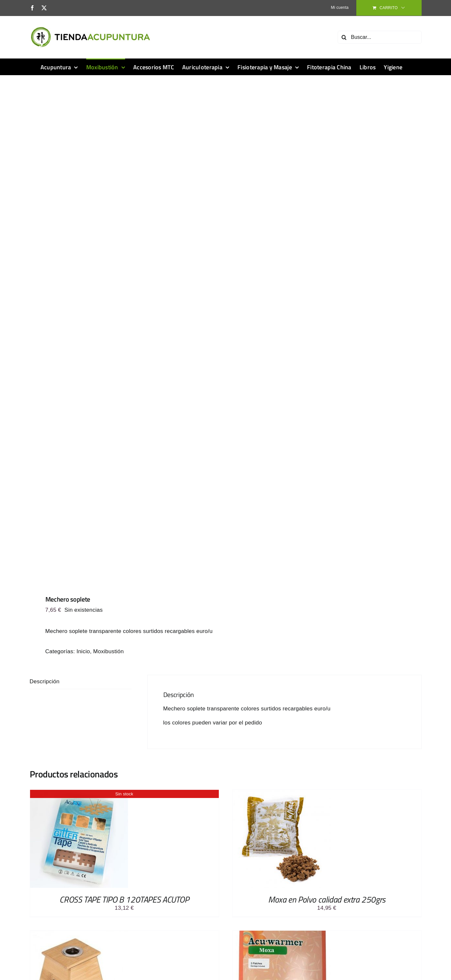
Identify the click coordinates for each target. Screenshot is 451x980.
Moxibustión (108, 651)
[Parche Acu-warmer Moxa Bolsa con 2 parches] (282, 934)
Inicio (83, 651)
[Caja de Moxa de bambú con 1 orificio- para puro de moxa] (79, 934)
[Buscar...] (380, 37)
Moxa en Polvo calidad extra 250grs (327, 899)
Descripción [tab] (45, 681)
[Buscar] (344, 37)
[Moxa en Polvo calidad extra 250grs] (282, 793)
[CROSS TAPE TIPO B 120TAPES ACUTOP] (79, 793)
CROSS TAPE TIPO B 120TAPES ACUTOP (124, 899)
